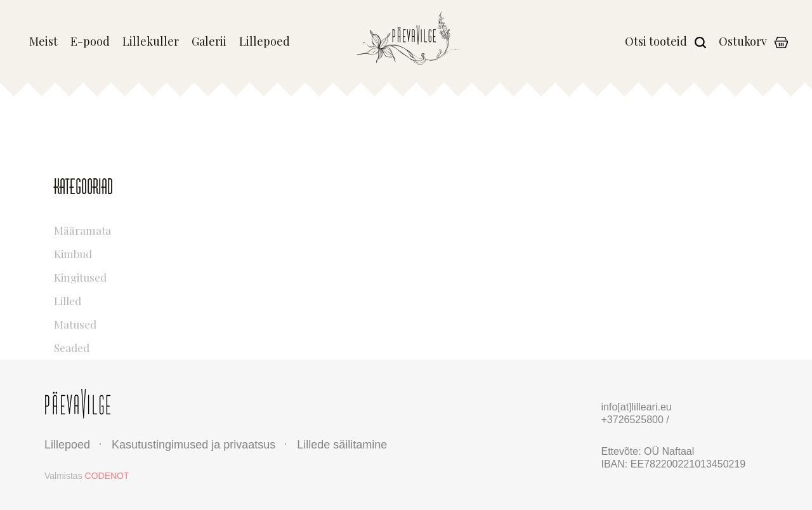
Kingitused (128, 276)
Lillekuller (151, 42)
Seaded (128, 346)
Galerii (209, 42)
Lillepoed (265, 42)
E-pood (90, 42)
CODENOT (107, 476)
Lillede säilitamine (342, 445)
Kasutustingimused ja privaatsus (193, 445)
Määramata (128, 229)
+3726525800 (634, 420)
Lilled (128, 299)
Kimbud (128, 252)
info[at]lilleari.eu (637, 407)
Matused (128, 323)
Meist (43, 42)
